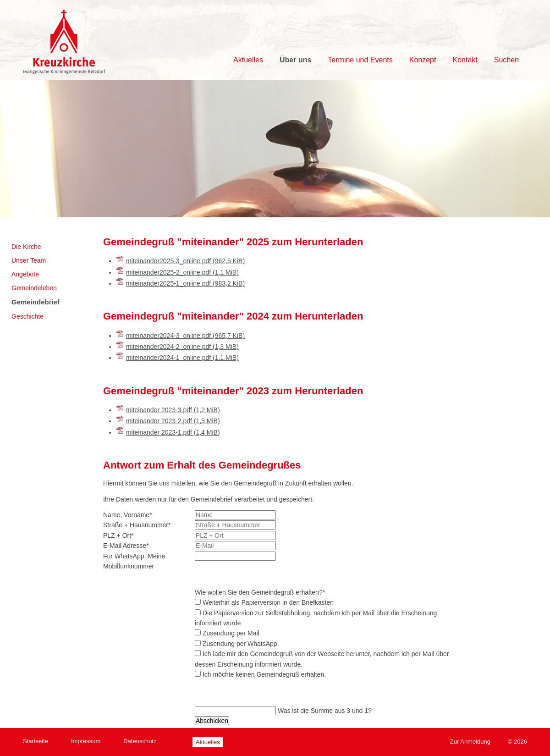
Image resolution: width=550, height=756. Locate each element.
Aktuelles (248, 60)
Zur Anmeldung (470, 742)
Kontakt (465, 60)
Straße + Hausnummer (137, 525)
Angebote (25, 274)
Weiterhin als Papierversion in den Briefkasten (268, 602)
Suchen (506, 60)
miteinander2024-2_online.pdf (182, 347)
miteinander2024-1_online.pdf (182, 358)
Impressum (86, 741)
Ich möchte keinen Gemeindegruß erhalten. (264, 674)
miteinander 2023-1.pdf (173, 432)
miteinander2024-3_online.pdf (185, 336)
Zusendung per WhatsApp (240, 644)
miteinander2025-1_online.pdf (185, 283)
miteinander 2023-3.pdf (173, 410)
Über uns (295, 60)
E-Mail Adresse (126, 546)
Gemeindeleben (34, 288)
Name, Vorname (128, 515)
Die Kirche (26, 247)
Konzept (423, 60)
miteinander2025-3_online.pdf (185, 261)
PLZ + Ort (118, 535)
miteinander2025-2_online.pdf (182, 272)
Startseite (36, 741)
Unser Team (29, 260)
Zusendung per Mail (231, 633)
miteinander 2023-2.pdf (173, 421)
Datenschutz (140, 741)
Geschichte (27, 316)
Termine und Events (360, 60)
